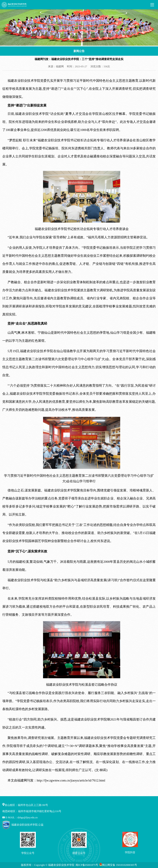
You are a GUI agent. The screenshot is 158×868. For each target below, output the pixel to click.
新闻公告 (79, 51)
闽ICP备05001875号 (87, 865)
